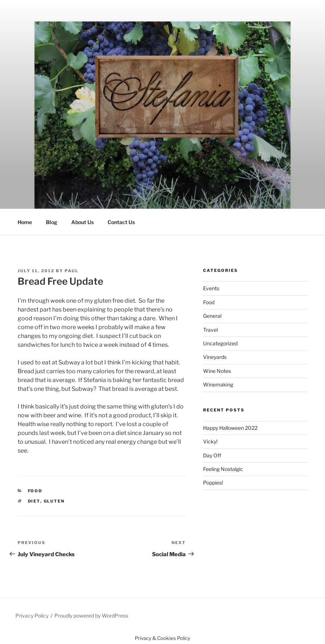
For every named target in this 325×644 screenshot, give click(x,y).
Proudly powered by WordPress (91, 616)
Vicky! (210, 441)
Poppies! (213, 483)
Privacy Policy (32, 616)
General (212, 316)
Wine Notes (217, 371)
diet (34, 501)
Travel (210, 330)
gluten (54, 501)
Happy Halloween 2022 (230, 428)
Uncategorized (220, 343)
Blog (52, 222)
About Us (82, 222)
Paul (72, 271)
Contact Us (121, 222)
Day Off (212, 455)
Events (211, 288)
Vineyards (215, 357)
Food (35, 491)
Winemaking (218, 384)
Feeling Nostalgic (223, 469)
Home (25, 222)
